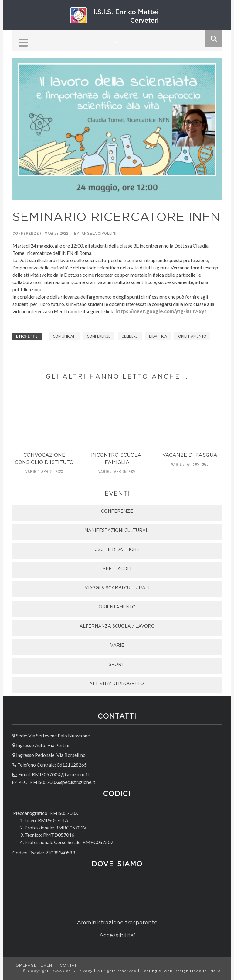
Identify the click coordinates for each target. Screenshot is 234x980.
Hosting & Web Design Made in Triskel (181, 971)
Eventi (48, 966)
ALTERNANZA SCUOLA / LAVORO (117, 626)
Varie (31, 472)
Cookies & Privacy (74, 971)
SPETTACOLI (117, 569)
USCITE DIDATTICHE (117, 550)
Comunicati (64, 336)
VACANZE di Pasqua (190, 455)
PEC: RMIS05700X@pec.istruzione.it (57, 782)
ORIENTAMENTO (117, 607)
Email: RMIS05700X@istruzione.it (54, 774)
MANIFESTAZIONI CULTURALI (117, 531)
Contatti (70, 966)
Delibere (130, 336)
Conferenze (26, 233)
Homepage (25, 966)
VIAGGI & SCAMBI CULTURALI (117, 588)
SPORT (117, 665)
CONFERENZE (117, 511)
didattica (158, 336)
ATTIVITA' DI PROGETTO (117, 684)
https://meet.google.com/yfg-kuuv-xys (161, 311)
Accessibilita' (117, 936)
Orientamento (192, 336)
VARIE (117, 646)
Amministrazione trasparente (117, 923)
